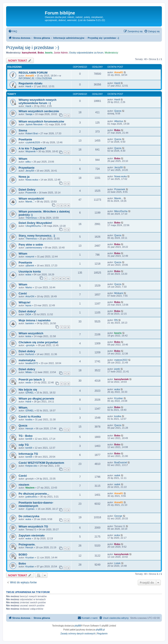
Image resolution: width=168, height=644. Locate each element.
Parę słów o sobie (31, 245)
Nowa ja (24, 177)
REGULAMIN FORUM (33, 73)
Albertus (119, 121)
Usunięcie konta (30, 272)
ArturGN (30, 296)
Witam (23, 159)
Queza (118, 111)
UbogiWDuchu (33, 226)
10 (68, 279)
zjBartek (30, 265)
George (118, 516)
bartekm (30, 323)
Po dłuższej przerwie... (34, 494)
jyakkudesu (31, 497)
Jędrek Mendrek (34, 124)
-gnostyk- (30, 345)
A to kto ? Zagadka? (32, 148)
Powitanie (25, 139)
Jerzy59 (30, 171)
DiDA (28, 314)
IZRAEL (30, 393)
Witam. (23, 408)
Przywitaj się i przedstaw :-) (33, 48)
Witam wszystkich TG (33, 526)
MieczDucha (121, 211)
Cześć (23, 293)
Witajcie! (24, 302)
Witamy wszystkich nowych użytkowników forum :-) (38, 101)
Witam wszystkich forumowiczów (41, 121)
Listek (117, 563)
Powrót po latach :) (32, 379)
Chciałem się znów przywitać (38, 342)
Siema (23, 130)
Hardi (28, 86)
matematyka (27, 360)
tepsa (28, 305)
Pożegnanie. (27, 544)
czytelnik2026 (33, 142)
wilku (28, 162)
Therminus (31, 218)
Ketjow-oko (31, 466)
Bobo (41, 53)
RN (116, 320)
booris (49, 53)
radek (117, 475)
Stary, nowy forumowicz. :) (37, 236)
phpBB (78, 626)
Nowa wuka (32, 180)
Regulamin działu (30, 83)
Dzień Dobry (27, 190)
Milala (29, 372)
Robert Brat (31, 133)
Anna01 (30, 76)
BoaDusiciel (121, 462)
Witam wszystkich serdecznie (39, 111)
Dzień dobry (27, 351)
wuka (28, 274)
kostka (29, 419)
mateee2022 (121, 360)
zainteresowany (34, 248)
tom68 (29, 439)
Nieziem (30, 488)
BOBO (23, 555)
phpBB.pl (100, 630)
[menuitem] (13, 31)
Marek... (30, 202)
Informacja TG (28, 454)
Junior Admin (61, 53)
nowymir (30, 257)
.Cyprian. (30, 509)
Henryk (29, 428)
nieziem (24, 485)
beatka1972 (32, 363)
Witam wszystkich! (31, 199)
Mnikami (119, 293)
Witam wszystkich (31, 333)
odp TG (24, 445)
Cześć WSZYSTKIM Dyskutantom (41, 463)
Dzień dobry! (27, 311)
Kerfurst (30, 354)
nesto (28, 382)
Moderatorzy (111, 53)
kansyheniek (29, 53)
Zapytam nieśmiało (32, 535)
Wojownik (31, 151)
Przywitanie (27, 168)
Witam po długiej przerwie (36, 399)
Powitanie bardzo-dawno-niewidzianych (36, 504)
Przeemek (31, 193)
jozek (117, 369)
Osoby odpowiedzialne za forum (86, 53)
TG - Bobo (26, 436)
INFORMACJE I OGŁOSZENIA (35, 78)
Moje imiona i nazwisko (35, 320)
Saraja (29, 114)
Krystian (119, 398)
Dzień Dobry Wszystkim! (35, 223)
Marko (29, 287)
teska (28, 336)
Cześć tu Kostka (30, 417)
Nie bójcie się (28, 390)
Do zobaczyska (29, 516)
